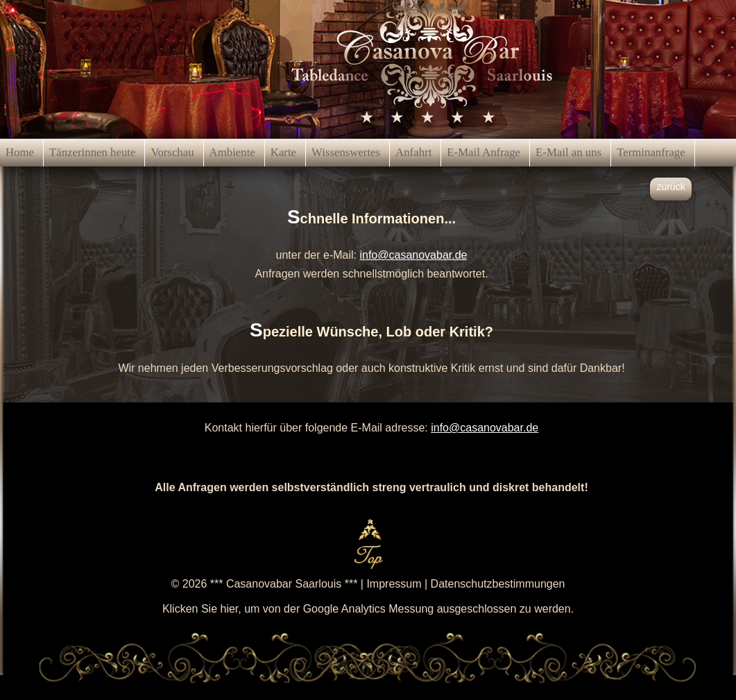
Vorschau (172, 152)
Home (20, 152)
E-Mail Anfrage (483, 152)
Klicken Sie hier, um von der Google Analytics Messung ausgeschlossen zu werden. (368, 609)
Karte (283, 152)
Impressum (394, 584)
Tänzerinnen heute (92, 152)
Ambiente (232, 152)
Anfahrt (413, 152)
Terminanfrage (651, 152)
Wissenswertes (346, 152)
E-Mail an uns (568, 152)
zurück (670, 187)
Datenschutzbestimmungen (498, 584)
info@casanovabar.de (413, 255)
